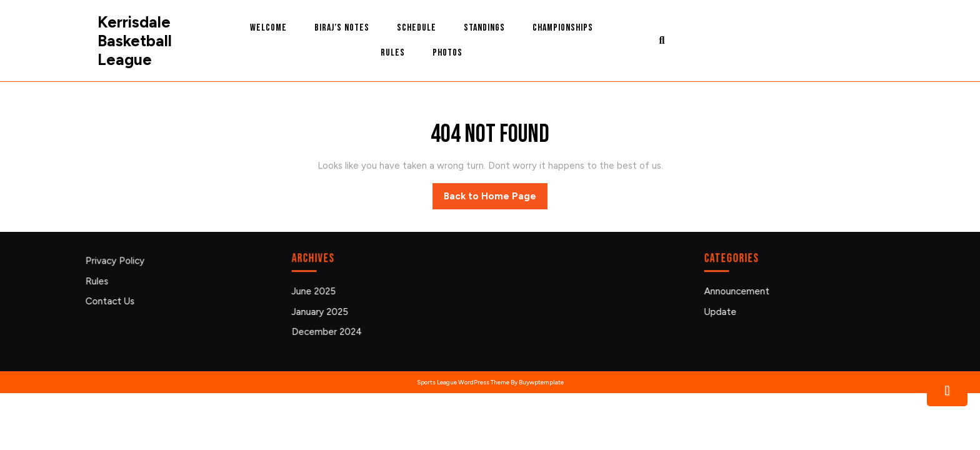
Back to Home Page (496, 199)
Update (723, 311)
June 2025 (316, 292)
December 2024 (329, 331)
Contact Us (112, 301)
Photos (447, 53)
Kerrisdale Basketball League (135, 41)
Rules (393, 53)
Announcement (739, 292)
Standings (484, 28)
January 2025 (322, 311)
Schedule (417, 28)
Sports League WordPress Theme (463, 382)
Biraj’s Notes (342, 28)
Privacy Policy (117, 262)
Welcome (268, 28)
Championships (563, 28)
